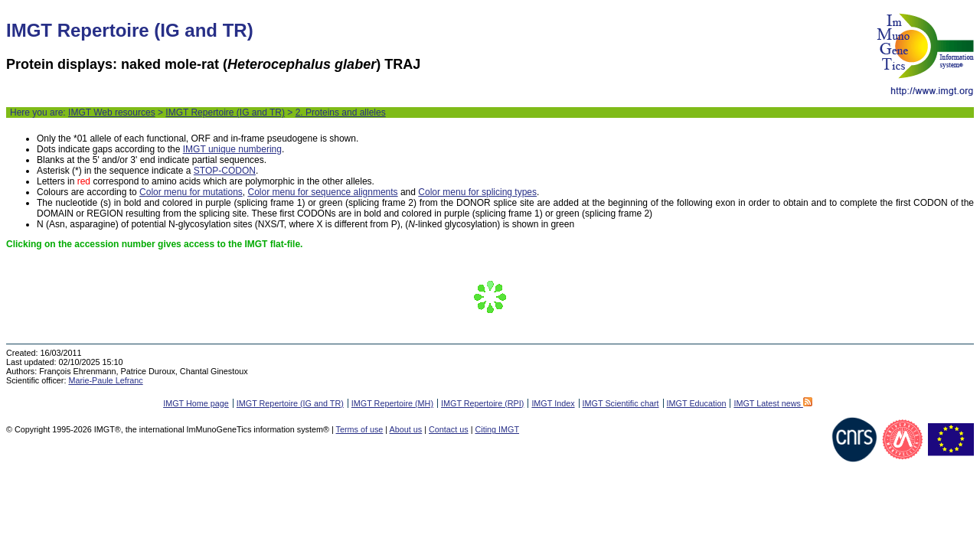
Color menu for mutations (191, 192)
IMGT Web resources (112, 112)
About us (406, 429)
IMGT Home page (196, 403)
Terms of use (360, 429)
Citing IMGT (497, 429)
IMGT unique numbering (232, 149)
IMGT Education (697, 403)
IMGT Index (553, 403)
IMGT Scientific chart (621, 403)
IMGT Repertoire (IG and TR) (225, 112)
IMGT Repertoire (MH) (392, 403)
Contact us (449, 429)
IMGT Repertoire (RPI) (482, 403)
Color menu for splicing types (477, 192)
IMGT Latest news (773, 403)
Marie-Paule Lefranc (105, 380)
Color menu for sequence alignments (322, 192)
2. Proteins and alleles (341, 112)
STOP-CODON (225, 171)
